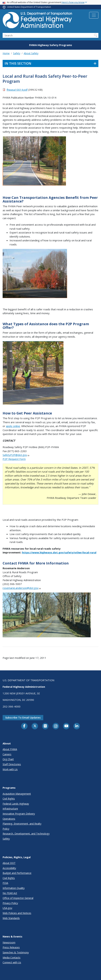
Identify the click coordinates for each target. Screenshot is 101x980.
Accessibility (9, 868)
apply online (13, 426)
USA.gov (7, 908)
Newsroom (9, 942)
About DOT (9, 863)
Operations (9, 819)
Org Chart (8, 759)
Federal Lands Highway (16, 804)
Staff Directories (12, 764)
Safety (17, 53)
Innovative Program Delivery (19, 814)
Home (6, 53)
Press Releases (11, 947)
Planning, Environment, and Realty (22, 824)
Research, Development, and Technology (26, 834)
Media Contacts (12, 958)
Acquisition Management (17, 794)
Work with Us (10, 769)
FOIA (5, 883)
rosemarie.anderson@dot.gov (22, 588)
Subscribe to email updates (23, 717)
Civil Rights (9, 799)
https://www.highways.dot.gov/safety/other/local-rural (59, 552)
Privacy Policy (10, 903)
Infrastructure (10, 809)
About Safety (31, 53)
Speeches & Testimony (16, 952)
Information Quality (14, 888)
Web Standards (11, 918)
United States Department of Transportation (29, 7)
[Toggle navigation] (94, 15)
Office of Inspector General (18, 898)
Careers (7, 754)
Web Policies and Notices (17, 913)
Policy (6, 829)
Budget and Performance (17, 873)
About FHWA (10, 749)
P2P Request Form (14, 459)
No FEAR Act (10, 893)
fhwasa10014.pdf (17, 90)
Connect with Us (12, 962)
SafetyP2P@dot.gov (16, 455)
